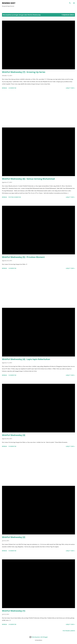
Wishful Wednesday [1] (14, 611)
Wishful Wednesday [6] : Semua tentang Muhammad (28, 179)
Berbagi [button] (4, 88)
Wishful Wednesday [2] (14, 537)
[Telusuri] (70, 3)
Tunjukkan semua (68, 15)
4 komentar (12, 268)
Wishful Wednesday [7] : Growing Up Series (24, 72)
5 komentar (12, 375)
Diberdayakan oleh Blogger (39, 637)
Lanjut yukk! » (70, 88)
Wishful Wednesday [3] (14, 435)
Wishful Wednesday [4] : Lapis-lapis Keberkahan (26, 359)
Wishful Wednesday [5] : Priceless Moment (23, 257)
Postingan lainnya (69, 631)
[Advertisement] (38, 108)
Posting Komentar (15, 197)
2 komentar (12, 88)
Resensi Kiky (9, 3)
